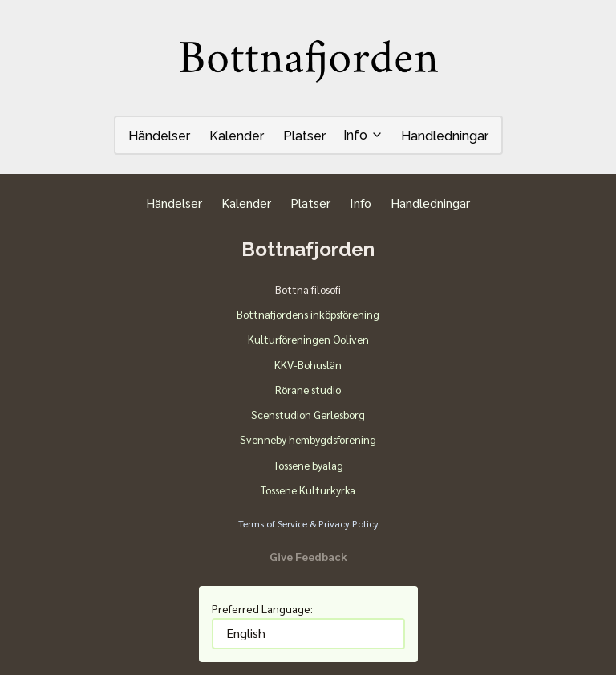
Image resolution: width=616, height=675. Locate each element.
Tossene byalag (308, 465)
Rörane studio (308, 389)
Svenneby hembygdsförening (308, 439)
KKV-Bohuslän (308, 364)
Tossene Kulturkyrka (308, 490)
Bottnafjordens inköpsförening (308, 314)
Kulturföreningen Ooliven (308, 339)
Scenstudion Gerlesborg (308, 414)
